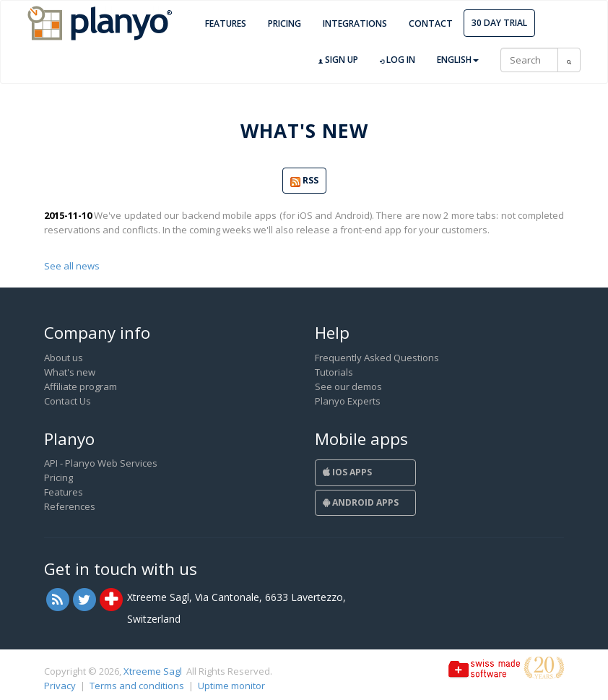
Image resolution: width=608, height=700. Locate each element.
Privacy (60, 686)
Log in (398, 60)
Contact (431, 23)
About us (64, 358)
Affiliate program (81, 386)
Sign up (338, 60)
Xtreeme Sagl (153, 671)
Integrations (355, 23)
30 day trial (499, 23)
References (70, 506)
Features (226, 23)
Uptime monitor (231, 686)
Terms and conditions (137, 686)
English (458, 60)
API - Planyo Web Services (101, 463)
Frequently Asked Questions (377, 358)
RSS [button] (304, 181)
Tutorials (334, 372)
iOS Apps (347, 472)
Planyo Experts (348, 401)
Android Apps (361, 502)
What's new (70, 372)
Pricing (285, 23)
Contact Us (68, 401)
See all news (72, 266)
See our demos (348, 386)
